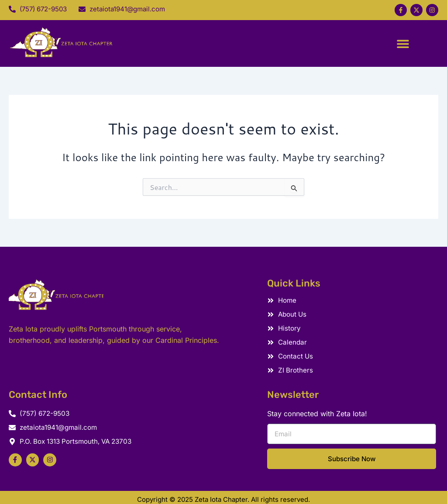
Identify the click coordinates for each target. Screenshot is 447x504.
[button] (402, 40)
